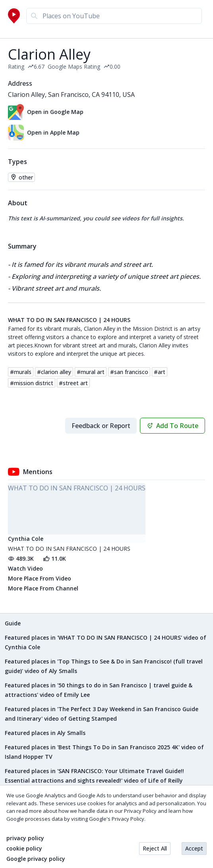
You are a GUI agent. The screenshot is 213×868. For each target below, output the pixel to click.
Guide (13, 623)
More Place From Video (40, 578)
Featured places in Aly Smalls (45, 733)
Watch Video (25, 568)
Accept (194, 848)
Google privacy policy (36, 859)
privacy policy (25, 838)
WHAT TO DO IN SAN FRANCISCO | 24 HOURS (69, 320)
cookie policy (24, 849)
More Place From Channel (43, 588)
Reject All (155, 848)
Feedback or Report (101, 426)
